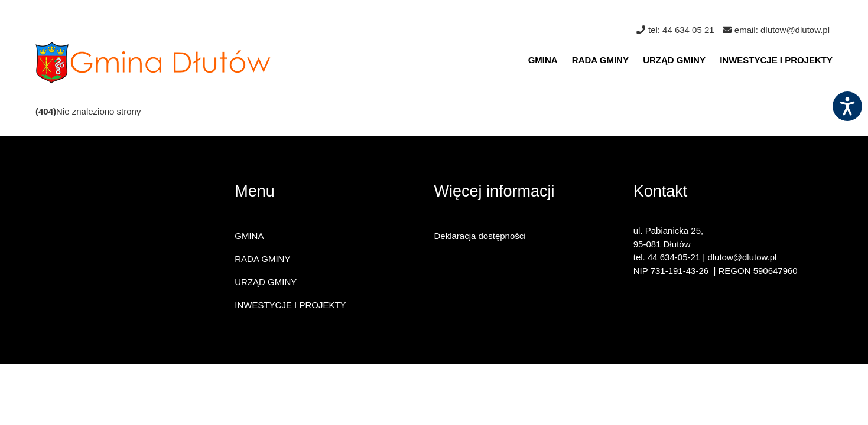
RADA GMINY (600, 60)
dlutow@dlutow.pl (795, 30)
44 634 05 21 (688, 30)
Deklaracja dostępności (480, 236)
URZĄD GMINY (674, 60)
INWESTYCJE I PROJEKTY (776, 60)
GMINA (543, 60)
